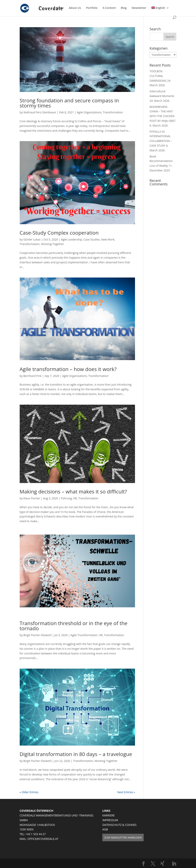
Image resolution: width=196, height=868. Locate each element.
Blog (124, 8)
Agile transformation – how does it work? (68, 369)
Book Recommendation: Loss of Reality (161, 161)
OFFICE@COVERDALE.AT (43, 839)
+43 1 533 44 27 (36, 834)
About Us (75, 8)
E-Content (109, 8)
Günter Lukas (32, 239)
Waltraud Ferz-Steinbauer (40, 112)
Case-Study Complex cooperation (59, 233)
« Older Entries (29, 792)
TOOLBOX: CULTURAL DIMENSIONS (158, 76)
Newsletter (139, 8)
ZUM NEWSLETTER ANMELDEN (123, 837)
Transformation (113, 112)
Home (60, 8)
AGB (105, 829)
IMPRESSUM (110, 820)
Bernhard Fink (32, 376)
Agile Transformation (84, 635)
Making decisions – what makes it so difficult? (73, 491)
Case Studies (92, 239)
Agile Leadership (72, 239)
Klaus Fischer (32, 498)
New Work (108, 239)
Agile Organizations (89, 112)
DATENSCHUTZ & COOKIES (119, 825)
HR (75, 498)
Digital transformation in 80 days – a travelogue (76, 754)
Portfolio (92, 8)
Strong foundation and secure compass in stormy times (69, 103)
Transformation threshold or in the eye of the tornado (74, 626)
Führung (66, 498)
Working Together (52, 244)
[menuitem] (160, 11)
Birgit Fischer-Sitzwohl (37, 635)
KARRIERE (109, 815)
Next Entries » (126, 792)
